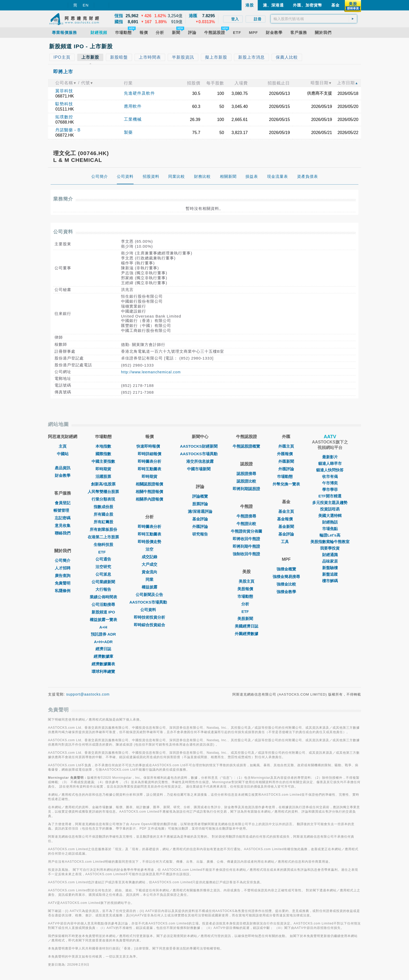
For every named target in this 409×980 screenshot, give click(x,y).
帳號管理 (63, 510)
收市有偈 (330, 476)
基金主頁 (286, 511)
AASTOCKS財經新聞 (200, 446)
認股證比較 (246, 481)
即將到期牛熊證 (246, 546)
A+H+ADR (103, 642)
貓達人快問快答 (330, 470)
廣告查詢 (63, 576)
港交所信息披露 (200, 461)
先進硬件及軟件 (139, 93)
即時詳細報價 (149, 454)
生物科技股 (103, 544)
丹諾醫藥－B (68, 130)
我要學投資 (330, 548)
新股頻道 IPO (103, 612)
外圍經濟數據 (246, 634)
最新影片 (330, 457)
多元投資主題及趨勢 (330, 503)
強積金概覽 (286, 569)
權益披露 (149, 587)
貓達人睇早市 (330, 463)
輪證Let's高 (330, 535)
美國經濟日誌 (246, 626)
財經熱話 (330, 522)
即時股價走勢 (149, 542)
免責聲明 (63, 583)
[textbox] (314, 19)
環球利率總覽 (103, 671)
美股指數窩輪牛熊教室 (330, 542)
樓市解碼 (330, 581)
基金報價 (286, 519)
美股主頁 (246, 581)
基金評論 (200, 519)
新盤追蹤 (330, 574)
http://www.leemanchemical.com (151, 372)
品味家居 (330, 561)
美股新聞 (246, 619)
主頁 (63, 446)
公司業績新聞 (103, 582)
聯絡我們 (63, 533)
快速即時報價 (149, 446)
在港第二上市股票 (103, 537)
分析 (246, 604)
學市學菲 (330, 489)
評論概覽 (200, 496)
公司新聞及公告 (149, 595)
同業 (149, 579)
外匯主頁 (286, 446)
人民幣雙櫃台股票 (103, 492)
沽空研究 (103, 567)
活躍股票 (103, 476)
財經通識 (330, 555)
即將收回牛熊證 (246, 539)
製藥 (128, 132)
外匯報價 (286, 454)
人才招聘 (63, 568)
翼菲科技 (64, 91)
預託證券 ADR (103, 634)
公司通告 (103, 559)
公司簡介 (63, 560)
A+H (103, 627)
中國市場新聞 (200, 469)
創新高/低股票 (103, 484)
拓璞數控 (64, 117)
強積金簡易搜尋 (286, 577)
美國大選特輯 (330, 516)
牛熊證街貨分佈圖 (246, 531)
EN (86, 5)
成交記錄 (149, 557)
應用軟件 (133, 106)
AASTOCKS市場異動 (149, 602)
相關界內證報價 (149, 499)
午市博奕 (330, 483)
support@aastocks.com (88, 694)
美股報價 (246, 589)
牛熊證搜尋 (246, 516)
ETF (103, 552)
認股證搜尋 (246, 474)
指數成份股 (103, 507)
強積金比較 (286, 584)
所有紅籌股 (103, 522)
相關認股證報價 (149, 484)
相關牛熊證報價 (149, 492)
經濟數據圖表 (103, 664)
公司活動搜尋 (103, 604)
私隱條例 (63, 591)
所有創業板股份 (103, 529)
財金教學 (63, 475)
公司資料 (149, 610)
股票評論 (200, 504)
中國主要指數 (103, 461)
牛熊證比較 (246, 524)
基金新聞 (286, 526)
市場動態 (246, 596)
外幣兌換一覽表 (286, 484)
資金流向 (149, 572)
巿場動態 (286, 476)
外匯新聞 (286, 461)
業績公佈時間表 (103, 597)
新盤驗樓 (330, 568)
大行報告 (103, 589)
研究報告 (200, 534)
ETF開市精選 (330, 496)
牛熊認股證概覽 (246, 446)
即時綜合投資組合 (149, 625)
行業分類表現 (103, 499)
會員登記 (63, 503)
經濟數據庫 (103, 656)
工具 (286, 542)
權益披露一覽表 (103, 620)
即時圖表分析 (149, 461)
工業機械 (133, 119)
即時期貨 (103, 469)
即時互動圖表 (149, 469)
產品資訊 (63, 468)
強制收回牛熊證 (246, 554)
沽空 (149, 549)
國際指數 (103, 454)
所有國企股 (103, 514)
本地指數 (103, 446)
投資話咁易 (330, 509)
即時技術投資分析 (149, 617)
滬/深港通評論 (200, 511)
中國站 (63, 454)
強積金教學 (286, 592)
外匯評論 (200, 526)
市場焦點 (330, 529)
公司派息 (103, 574)
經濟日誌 (103, 649)
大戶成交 (149, 564)
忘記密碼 (63, 518)
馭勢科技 (64, 104)
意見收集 (63, 525)
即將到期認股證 (246, 489)
